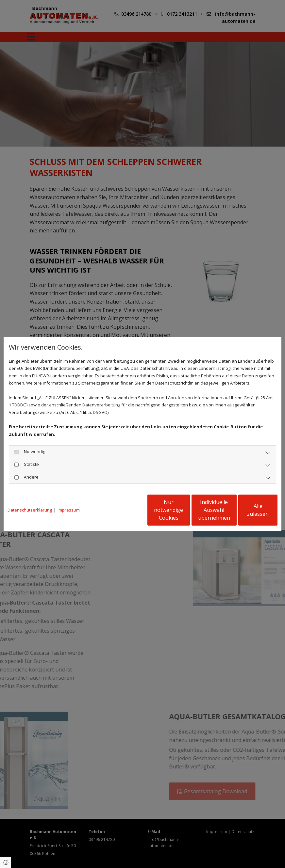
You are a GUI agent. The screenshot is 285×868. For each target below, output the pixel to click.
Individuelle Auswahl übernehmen (185, 510)
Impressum (69, 510)
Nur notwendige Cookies (123, 510)
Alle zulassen (247, 510)
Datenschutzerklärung (30, 510)
